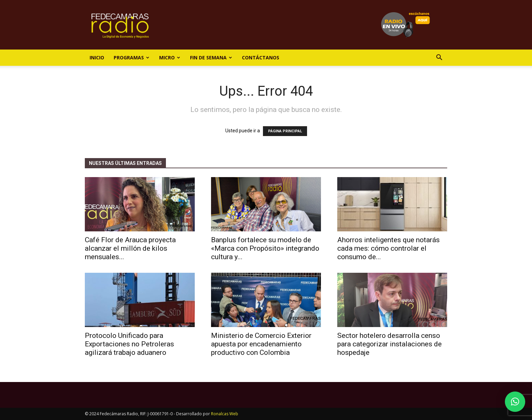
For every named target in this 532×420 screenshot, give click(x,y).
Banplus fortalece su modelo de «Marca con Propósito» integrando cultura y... (265, 248)
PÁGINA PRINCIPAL (285, 131)
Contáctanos (261, 58)
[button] (439, 58)
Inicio (97, 58)
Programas (131, 58)
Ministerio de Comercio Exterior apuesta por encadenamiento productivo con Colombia (261, 344)
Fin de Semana (211, 58)
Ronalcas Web (225, 414)
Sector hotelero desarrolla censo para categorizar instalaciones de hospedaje (389, 344)
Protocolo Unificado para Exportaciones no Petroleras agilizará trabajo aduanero (129, 344)
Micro (170, 58)
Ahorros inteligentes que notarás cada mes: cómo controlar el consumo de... (388, 248)
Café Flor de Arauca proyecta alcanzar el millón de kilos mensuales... (130, 248)
